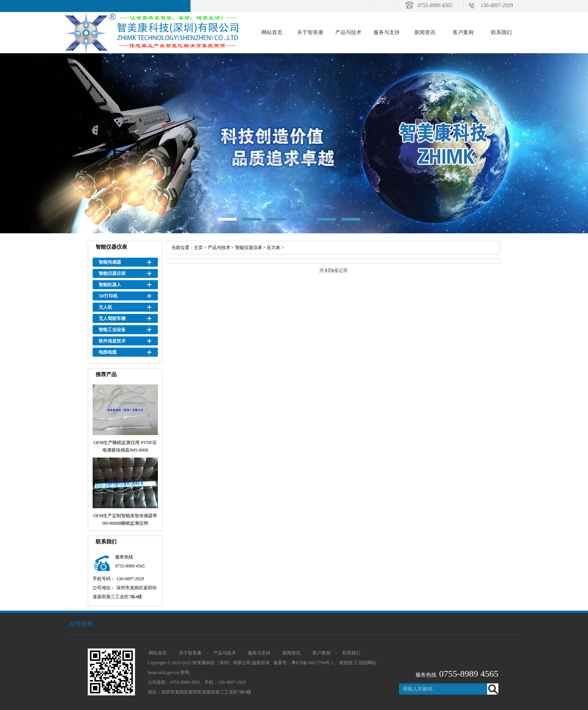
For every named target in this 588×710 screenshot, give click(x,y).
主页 (198, 248)
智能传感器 (110, 262)
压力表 (273, 248)
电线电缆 (108, 352)
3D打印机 (108, 296)
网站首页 (272, 32)
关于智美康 (310, 32)
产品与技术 (348, 32)
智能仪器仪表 (112, 273)
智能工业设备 (112, 330)
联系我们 (501, 32)
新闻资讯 (425, 32)
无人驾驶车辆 (112, 318)
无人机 (105, 307)
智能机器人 (110, 285)
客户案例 (463, 32)
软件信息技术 (112, 341)
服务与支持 (387, 32)
